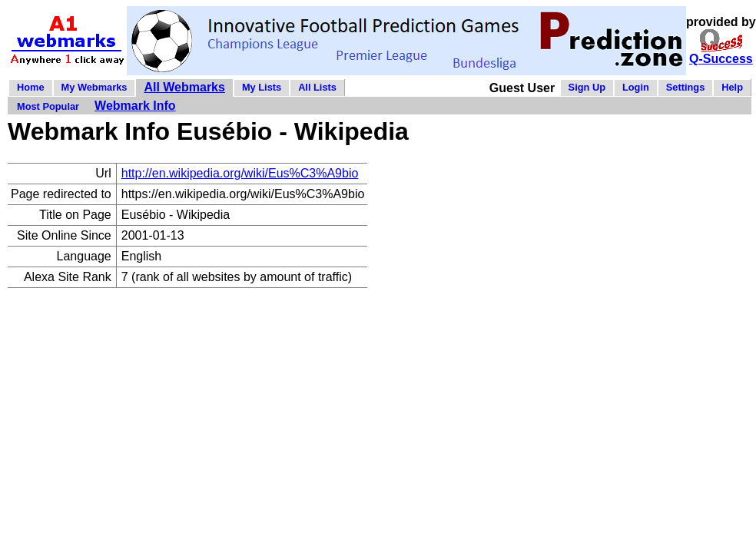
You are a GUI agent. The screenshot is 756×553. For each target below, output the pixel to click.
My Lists (262, 87)
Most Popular (48, 106)
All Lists (317, 87)
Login (636, 87)
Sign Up (587, 87)
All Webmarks (184, 87)
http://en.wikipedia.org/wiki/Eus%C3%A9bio (240, 173)
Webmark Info (135, 106)
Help (732, 87)
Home (31, 87)
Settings (685, 87)
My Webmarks (94, 87)
